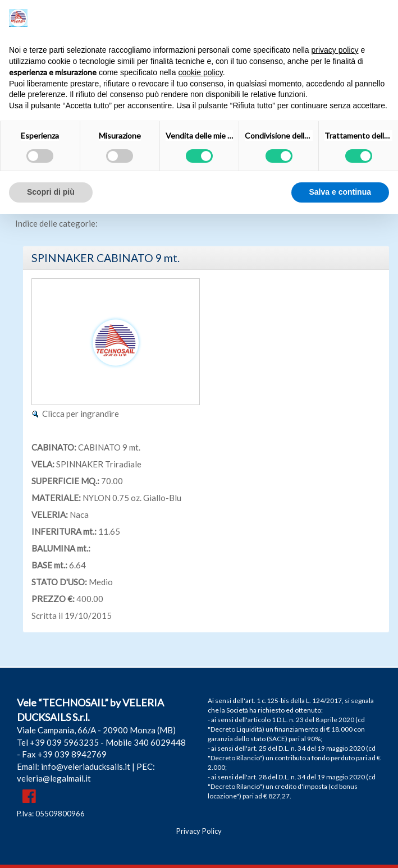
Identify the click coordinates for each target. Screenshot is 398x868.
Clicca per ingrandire (81, 414)
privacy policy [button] (335, 50)
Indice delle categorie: (56, 223)
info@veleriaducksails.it (86, 766)
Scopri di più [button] (51, 192)
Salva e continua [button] (340, 192)
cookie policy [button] (201, 72)
